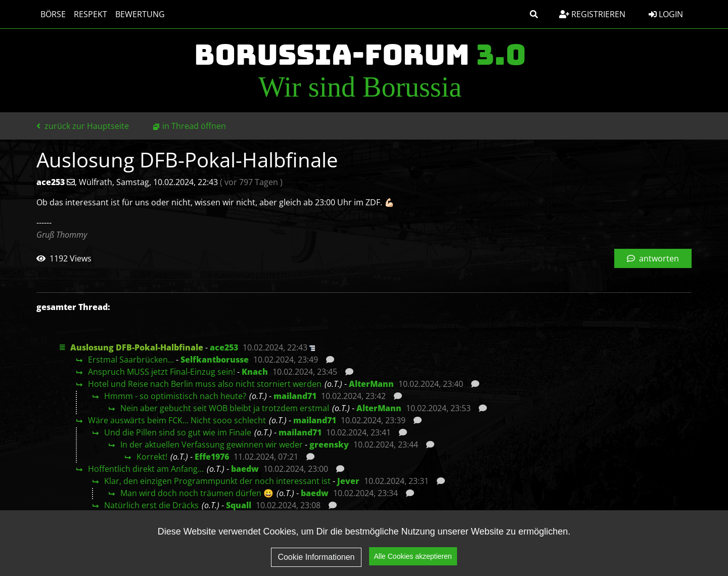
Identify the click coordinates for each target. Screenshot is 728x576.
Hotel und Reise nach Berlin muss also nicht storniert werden (205, 384)
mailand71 (295, 396)
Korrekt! (152, 457)
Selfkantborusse (215, 360)
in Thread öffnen (194, 126)
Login (666, 14)
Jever (348, 481)
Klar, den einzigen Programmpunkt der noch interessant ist (217, 481)
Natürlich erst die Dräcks (151, 505)
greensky (329, 445)
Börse (53, 14)
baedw (245, 469)
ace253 (224, 347)
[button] (534, 14)
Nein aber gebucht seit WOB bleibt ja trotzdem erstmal (225, 408)
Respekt (90, 14)
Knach (255, 372)
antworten (653, 258)
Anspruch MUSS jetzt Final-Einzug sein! (162, 372)
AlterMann (371, 384)
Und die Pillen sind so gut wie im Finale (178, 432)
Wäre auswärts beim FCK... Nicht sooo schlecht (177, 420)
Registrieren (592, 14)
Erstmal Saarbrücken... (131, 360)
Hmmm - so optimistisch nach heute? (175, 396)
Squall (239, 505)
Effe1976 (212, 457)
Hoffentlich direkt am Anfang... (146, 469)
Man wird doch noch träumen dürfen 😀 (197, 493)
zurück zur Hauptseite (83, 126)
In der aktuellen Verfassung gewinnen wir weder (212, 445)
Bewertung (140, 14)
